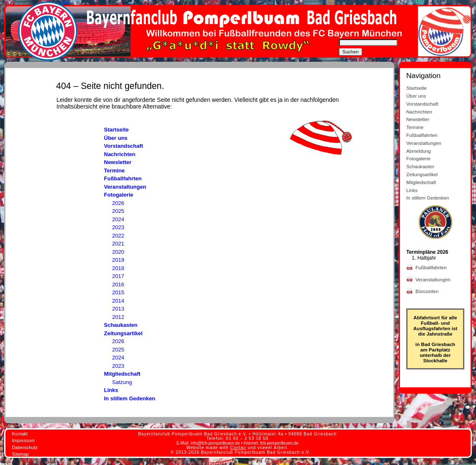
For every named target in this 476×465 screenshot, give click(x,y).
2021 (118, 244)
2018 (118, 268)
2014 (118, 301)
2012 (118, 317)
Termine (114, 171)
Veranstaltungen (125, 187)
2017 (118, 276)
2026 (118, 203)
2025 (118, 211)
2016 (118, 284)
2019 (118, 260)
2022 (118, 236)
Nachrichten (120, 154)
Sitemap (20, 454)
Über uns (116, 138)
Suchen (351, 52)
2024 (118, 219)
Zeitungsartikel (123, 333)
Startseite (116, 130)
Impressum (23, 440)
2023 (118, 227)
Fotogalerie (119, 195)
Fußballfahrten (123, 178)
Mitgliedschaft (122, 374)
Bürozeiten (428, 291)
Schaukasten (121, 325)
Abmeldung (419, 151)
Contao (238, 448)
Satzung (122, 382)
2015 (118, 292)
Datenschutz (25, 447)
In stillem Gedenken (130, 398)
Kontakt (20, 434)
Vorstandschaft (124, 146)
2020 (118, 252)
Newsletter (118, 162)
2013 (118, 309)
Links (111, 390)
